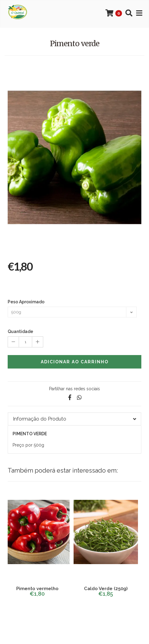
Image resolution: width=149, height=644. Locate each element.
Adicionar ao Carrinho (75, 362)
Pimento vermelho (37, 589)
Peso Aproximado (26, 302)
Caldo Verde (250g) (106, 589)
